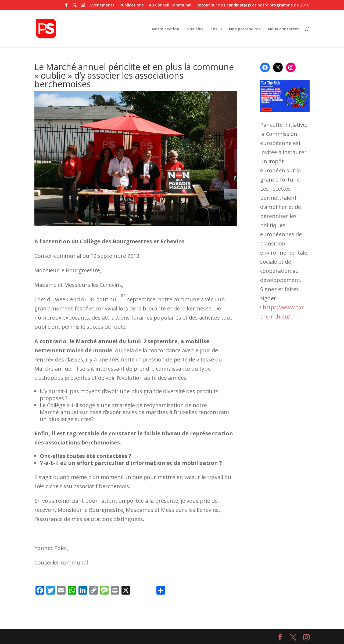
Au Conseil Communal (170, 5)
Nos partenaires (245, 29)
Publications (132, 5)
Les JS (216, 29)
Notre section (166, 29)
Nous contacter (283, 29)
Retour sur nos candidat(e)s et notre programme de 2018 (253, 5)
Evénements (102, 5)
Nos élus (195, 29)
